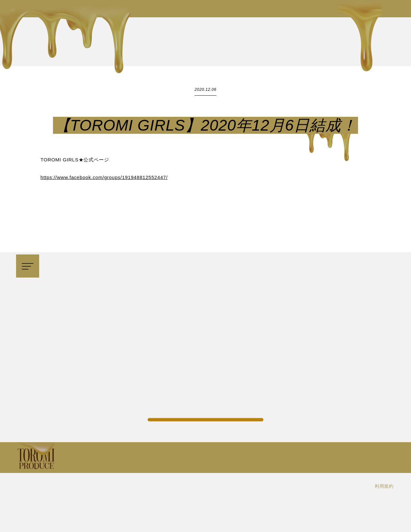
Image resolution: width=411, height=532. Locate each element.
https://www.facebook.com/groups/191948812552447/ (104, 177)
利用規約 (384, 486)
